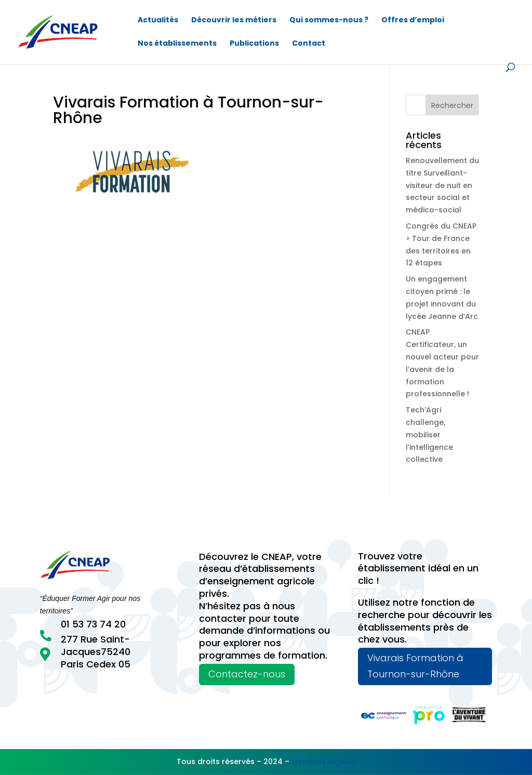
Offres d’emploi (413, 21)
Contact (309, 44)
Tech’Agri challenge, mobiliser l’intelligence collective (429, 435)
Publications (254, 44)
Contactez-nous (247, 674)
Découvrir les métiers (234, 21)
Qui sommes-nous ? (329, 21)
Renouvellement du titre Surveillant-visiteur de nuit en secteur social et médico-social (442, 185)
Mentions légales (324, 761)
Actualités (158, 21)
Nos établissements (177, 44)
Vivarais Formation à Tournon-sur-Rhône (415, 666)
